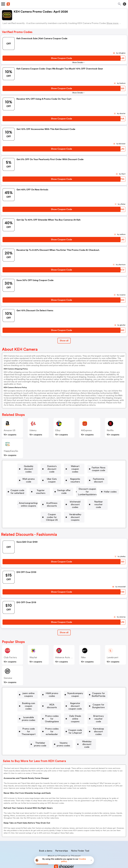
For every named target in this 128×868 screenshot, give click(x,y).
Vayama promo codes (46, 726)
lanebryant (112, 647)
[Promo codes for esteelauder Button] (83, 712)
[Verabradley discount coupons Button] (63, 510)
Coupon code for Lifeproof (29, 719)
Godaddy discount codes (30, 466)
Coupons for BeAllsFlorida (32, 690)
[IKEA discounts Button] (99, 690)
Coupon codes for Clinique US (98, 502)
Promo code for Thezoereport (44, 712)
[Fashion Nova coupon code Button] (35, 473)
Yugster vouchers (24, 488)
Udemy (33, 430)
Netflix (110, 430)
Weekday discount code (79, 726)
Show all (64, 622)
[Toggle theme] (124, 4)
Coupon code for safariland (93, 481)
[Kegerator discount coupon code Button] (28, 698)
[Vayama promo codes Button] (45, 726)
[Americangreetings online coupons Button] (58, 495)
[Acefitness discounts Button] (96, 495)
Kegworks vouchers (30, 481)
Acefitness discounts (97, 495)
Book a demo (46, 830)
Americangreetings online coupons (59, 495)
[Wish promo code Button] (67, 473)
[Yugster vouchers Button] (23, 488)
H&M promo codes (62, 683)
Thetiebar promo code (100, 719)
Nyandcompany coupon (93, 683)
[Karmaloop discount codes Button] (65, 719)
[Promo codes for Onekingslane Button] (27, 705)
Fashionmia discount (60, 481)
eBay (58, 430)
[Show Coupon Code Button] (61, 58)
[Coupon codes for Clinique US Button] (97, 502)
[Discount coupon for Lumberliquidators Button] (90, 488)
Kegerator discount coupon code (29, 698)
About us (52, 836)
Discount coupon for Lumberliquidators (91, 488)
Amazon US (10, 430)
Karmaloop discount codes (66, 719)
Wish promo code (68, 473)
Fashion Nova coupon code (36, 473)
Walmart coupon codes (98, 466)
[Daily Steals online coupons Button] (66, 705)
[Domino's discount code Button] (64, 466)
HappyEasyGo (11, 451)
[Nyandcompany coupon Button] (92, 683)
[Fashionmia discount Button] (59, 481)
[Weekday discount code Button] (78, 726)
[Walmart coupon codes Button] (97, 466)
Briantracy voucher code (103, 705)
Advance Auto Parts (65, 647)
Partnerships (62, 830)
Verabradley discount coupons (64, 510)
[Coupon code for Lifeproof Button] (28, 719)
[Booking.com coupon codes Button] (68, 690)
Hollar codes (26, 495)
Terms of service (79, 851)
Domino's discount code (65, 466)
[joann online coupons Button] (31, 683)
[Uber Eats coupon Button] (95, 473)
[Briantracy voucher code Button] (102, 705)
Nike (83, 647)
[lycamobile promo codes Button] (101, 698)
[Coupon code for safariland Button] (92, 481)
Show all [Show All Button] (64, 341)
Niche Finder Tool (80, 830)
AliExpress (86, 430)
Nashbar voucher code (62, 502)
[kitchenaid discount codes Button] (26, 502)
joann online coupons (32, 683)
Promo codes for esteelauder (84, 712)
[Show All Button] (64, 622)
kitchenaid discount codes (27, 502)
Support (76, 836)
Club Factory (10, 647)
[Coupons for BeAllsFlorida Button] (31, 690)
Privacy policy (66, 851)
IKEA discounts (100, 690)
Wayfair (33, 647)
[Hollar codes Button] (25, 495)
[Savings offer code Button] (51, 488)
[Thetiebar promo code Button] (99, 719)
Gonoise (8, 668)
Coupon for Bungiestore (68, 698)
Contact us (65, 836)
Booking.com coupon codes (69, 690)
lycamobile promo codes (102, 698)
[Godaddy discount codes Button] (29, 466)
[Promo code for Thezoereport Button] (43, 712)
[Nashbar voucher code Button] (61, 502)
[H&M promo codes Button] (61, 683)
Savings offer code (52, 488)
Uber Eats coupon (96, 473)
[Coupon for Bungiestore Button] (67, 698)
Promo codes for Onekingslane (28, 705)
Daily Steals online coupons (67, 705)
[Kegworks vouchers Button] (29, 481)
